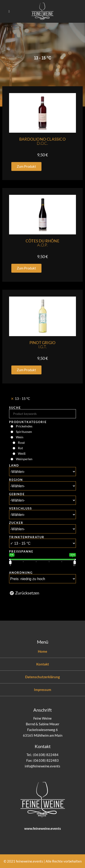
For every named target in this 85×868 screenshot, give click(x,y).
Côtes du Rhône (42, 243)
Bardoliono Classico (42, 141)
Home (42, 651)
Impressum (43, 690)
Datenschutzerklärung (42, 677)
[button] (26, 166)
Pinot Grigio (42, 345)
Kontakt (43, 664)
